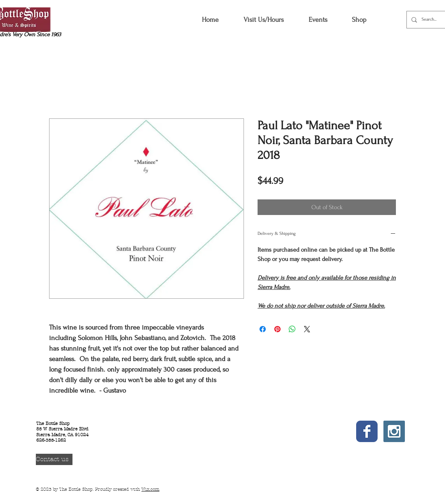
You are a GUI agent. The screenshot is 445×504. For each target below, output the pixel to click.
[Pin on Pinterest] (277, 329)
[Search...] (432, 20)
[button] (359, 20)
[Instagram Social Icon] (394, 431)
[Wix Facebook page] (367, 431)
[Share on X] (307, 329)
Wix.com (150, 489)
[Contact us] (54, 459)
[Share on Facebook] (263, 329)
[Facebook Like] (368, 454)
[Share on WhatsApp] (292, 329)
